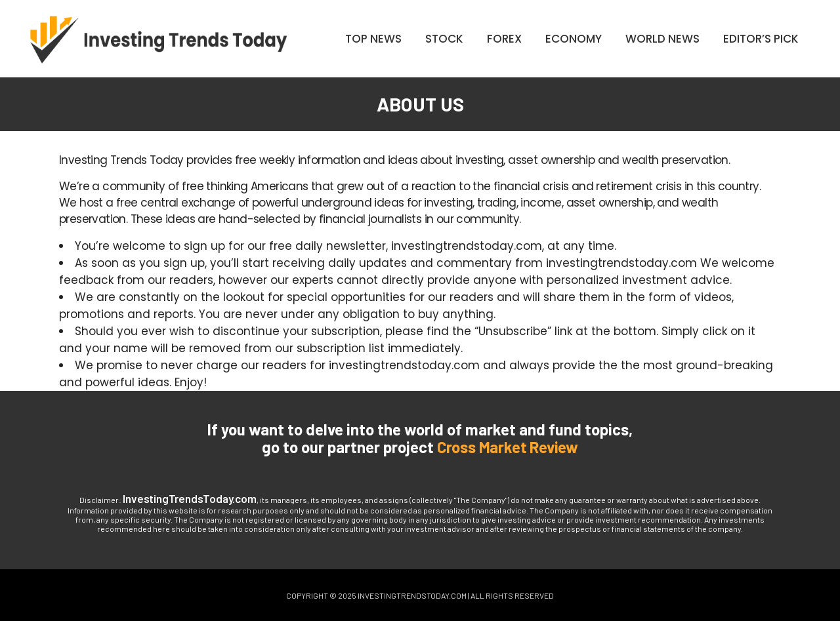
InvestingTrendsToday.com (189, 498)
